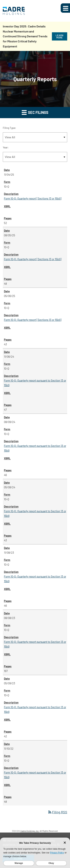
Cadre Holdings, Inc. (30, 831)
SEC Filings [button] (35, 112)
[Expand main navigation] (65, 8)
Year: (6, 147)
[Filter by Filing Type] (35, 137)
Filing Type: (9, 128)
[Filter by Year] (35, 157)
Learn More (60, 36)
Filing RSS (57, 812)
